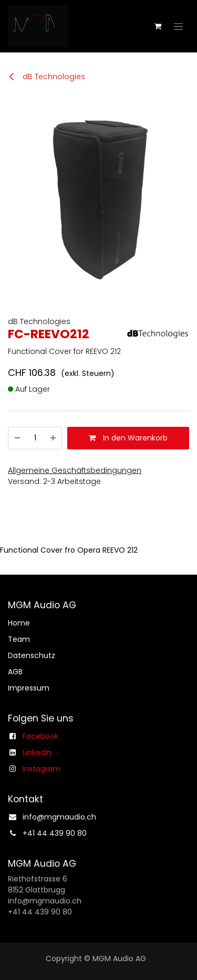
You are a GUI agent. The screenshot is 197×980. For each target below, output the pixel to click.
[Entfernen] (17, 438)
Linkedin (37, 752)
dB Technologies (46, 77)
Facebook (40, 736)
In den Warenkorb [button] (128, 438)
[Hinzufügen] (53, 438)
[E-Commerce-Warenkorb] (158, 26)
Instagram (42, 769)
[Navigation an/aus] (178, 26)
